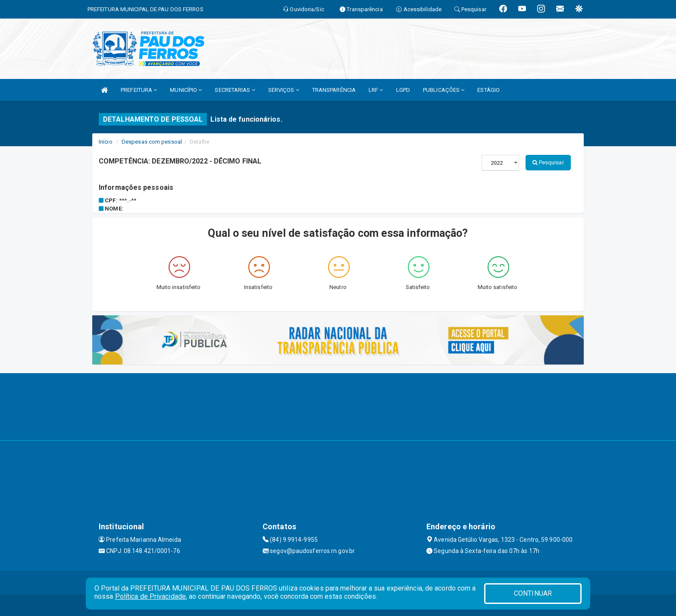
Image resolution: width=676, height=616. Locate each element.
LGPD (403, 90)
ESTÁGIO (488, 90)
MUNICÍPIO (186, 90)
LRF (376, 90)
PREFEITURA (139, 90)
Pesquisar (548, 162)
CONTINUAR (533, 593)
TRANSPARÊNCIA (334, 90)
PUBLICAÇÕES (444, 90)
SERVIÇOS (284, 90)
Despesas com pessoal (152, 142)
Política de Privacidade (150, 596)
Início (106, 142)
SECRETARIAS (235, 90)
